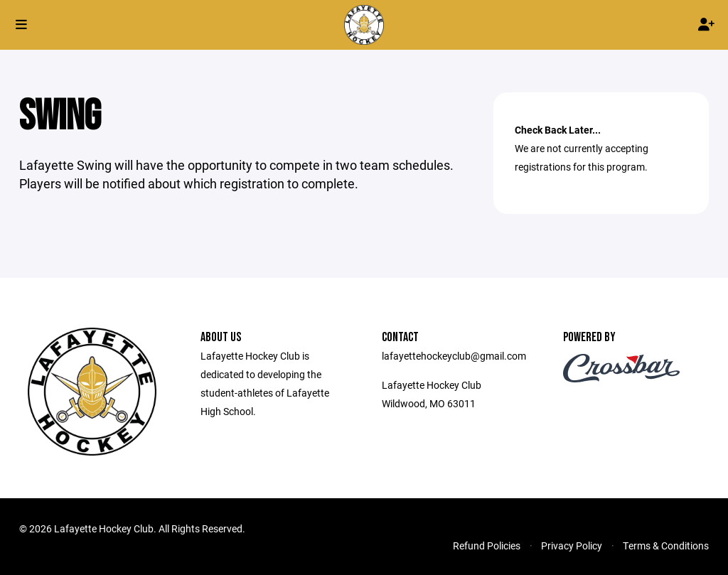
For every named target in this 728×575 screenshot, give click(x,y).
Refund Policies (487, 546)
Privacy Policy (572, 546)
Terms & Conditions (666, 546)
